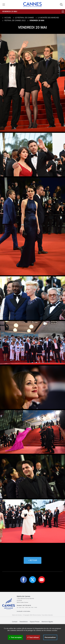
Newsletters (24, 622)
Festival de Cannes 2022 (15, 20)
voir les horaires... (27, 611)
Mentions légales (47, 622)
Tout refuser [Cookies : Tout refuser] (33, 637)
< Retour (33, 560)
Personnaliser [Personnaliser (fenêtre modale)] (50, 637)
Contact (15, 622)
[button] (42, 580)
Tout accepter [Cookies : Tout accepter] (15, 637)
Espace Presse (35, 622)
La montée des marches (48, 18)
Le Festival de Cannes (24, 18)
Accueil (7, 18)
